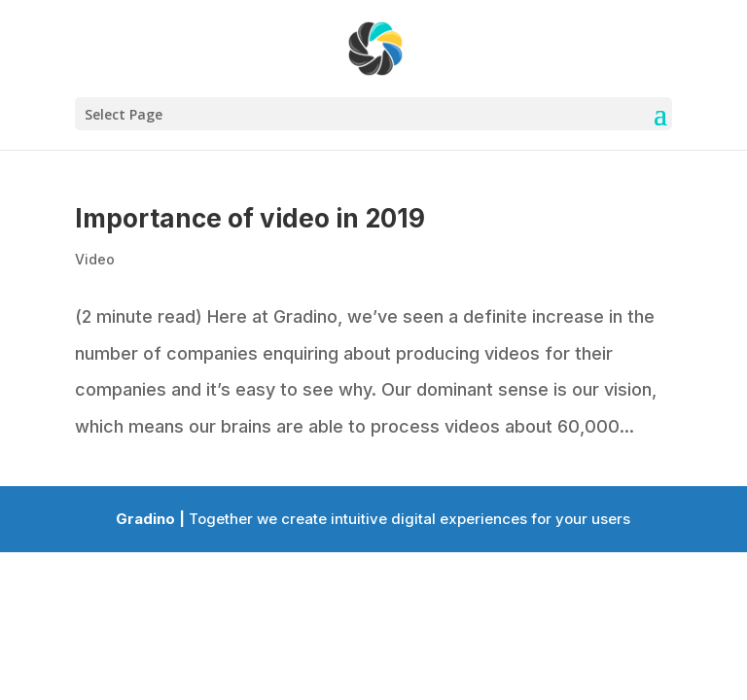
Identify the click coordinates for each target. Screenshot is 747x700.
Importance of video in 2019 (250, 218)
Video (95, 259)
